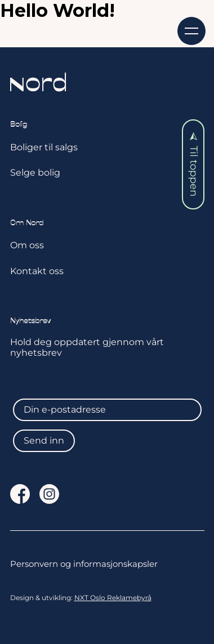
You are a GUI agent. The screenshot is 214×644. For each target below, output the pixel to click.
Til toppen (194, 165)
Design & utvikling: (81, 598)
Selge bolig (35, 173)
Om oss (27, 245)
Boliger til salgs (44, 147)
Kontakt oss (37, 271)
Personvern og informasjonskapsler (84, 564)
